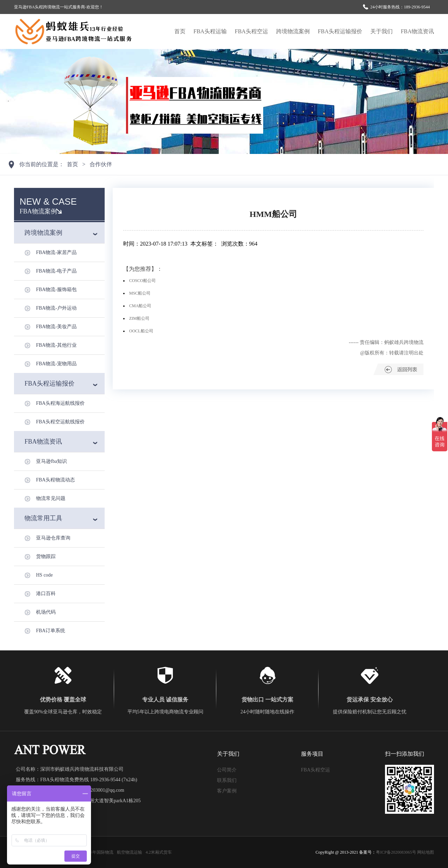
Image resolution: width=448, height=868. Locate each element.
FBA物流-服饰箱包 (56, 290)
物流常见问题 (51, 498)
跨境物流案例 (293, 31)
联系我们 (227, 780)
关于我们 (381, 31)
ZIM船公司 (139, 318)
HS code (44, 575)
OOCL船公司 (141, 331)
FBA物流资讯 (417, 31)
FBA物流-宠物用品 (56, 364)
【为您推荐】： (143, 269)
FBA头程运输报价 (340, 31)
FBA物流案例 (38, 211)
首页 (180, 31)
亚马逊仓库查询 (53, 538)
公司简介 (227, 770)
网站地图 (426, 852)
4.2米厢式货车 (159, 852)
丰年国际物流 (101, 852)
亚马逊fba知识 (51, 461)
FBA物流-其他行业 (56, 345)
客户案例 (227, 791)
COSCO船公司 (142, 281)
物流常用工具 (43, 518)
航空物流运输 (129, 852)
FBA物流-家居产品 (56, 252)
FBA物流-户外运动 (56, 308)
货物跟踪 (46, 556)
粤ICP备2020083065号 (396, 852)
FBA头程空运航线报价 (60, 422)
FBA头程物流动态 (55, 480)
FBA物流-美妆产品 (56, 327)
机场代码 (46, 612)
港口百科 (46, 594)
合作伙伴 (101, 164)
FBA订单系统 (51, 631)
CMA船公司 (140, 306)
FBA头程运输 (210, 31)
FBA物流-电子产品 (56, 271)
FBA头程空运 (251, 31)
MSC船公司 (140, 293)
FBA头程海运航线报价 (60, 403)
